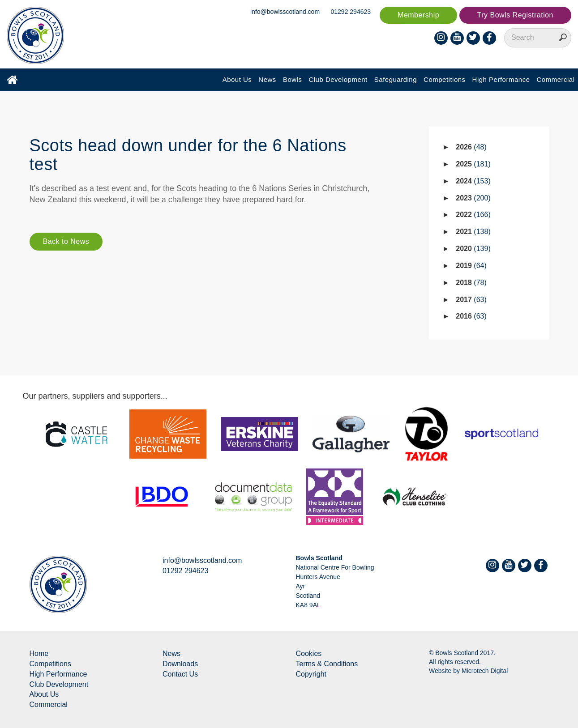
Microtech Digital (485, 671)
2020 (473, 249)
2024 (473, 181)
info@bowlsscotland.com (285, 12)
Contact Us (180, 674)
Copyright (311, 674)
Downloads (180, 664)
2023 (473, 198)
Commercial (555, 79)
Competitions (445, 79)
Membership (418, 15)
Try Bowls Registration (515, 15)
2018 (471, 283)
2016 (471, 316)
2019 (471, 266)
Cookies (309, 653)
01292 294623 (351, 12)
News (267, 79)
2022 (473, 215)
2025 (473, 164)
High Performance (501, 79)
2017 (471, 300)
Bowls (293, 79)
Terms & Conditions (327, 664)
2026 (471, 147)
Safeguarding (396, 79)
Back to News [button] (66, 241)
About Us (237, 79)
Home (39, 653)
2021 (473, 232)
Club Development (338, 79)
